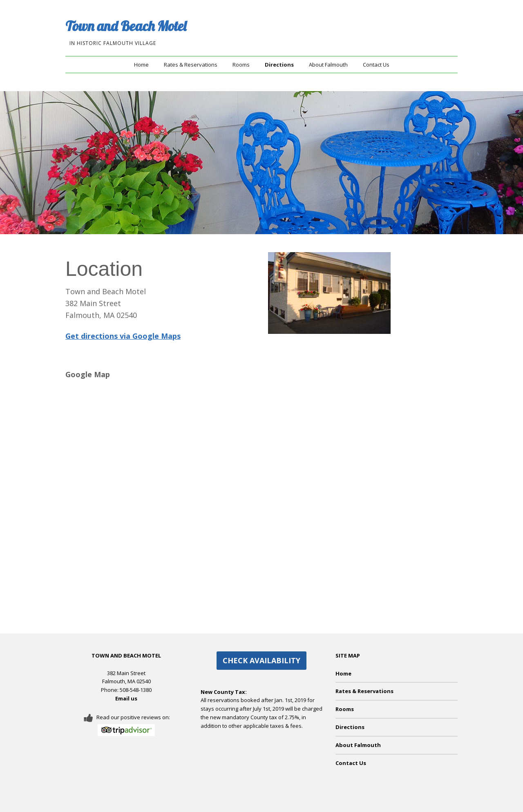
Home (141, 65)
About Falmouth (328, 65)
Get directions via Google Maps (123, 336)
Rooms (241, 65)
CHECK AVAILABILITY (261, 660)
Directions (279, 65)
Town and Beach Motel (126, 26)
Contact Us (376, 65)
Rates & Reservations (191, 65)
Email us (126, 698)
